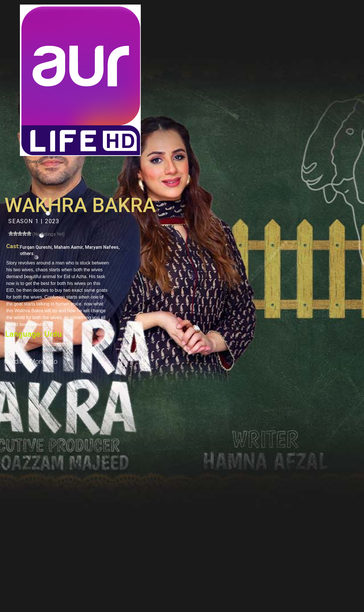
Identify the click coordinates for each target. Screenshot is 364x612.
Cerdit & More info (31, 362)
